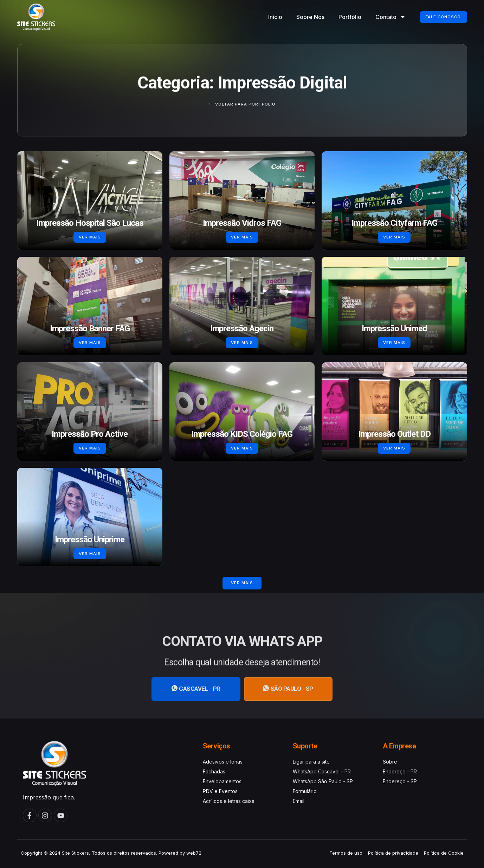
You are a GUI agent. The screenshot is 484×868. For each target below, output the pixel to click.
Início (267, 17)
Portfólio (342, 17)
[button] (242, 583)
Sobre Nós (303, 17)
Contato (383, 17)
